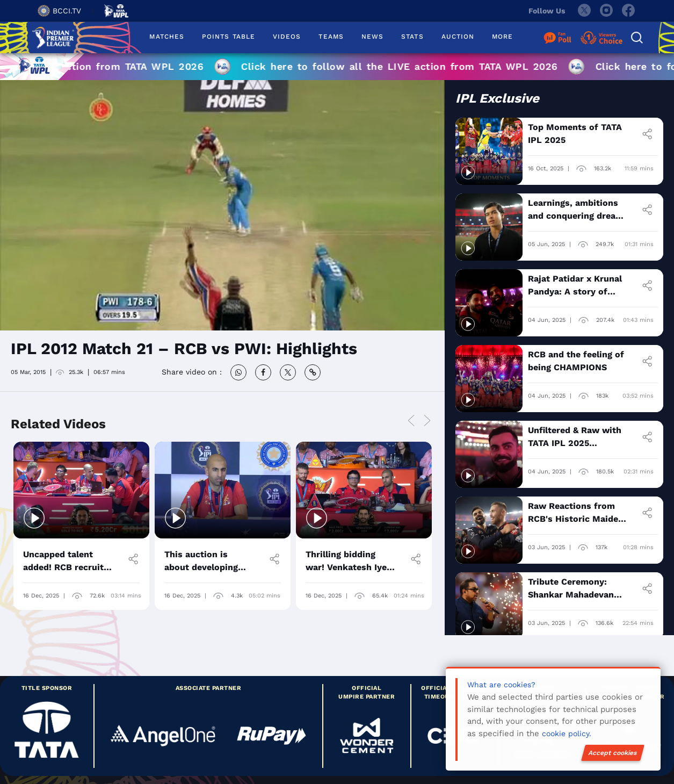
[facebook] (629, 11)
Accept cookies (613, 753)
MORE (502, 37)
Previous (411, 421)
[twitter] (584, 11)
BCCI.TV (59, 11)
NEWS (372, 37)
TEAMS (331, 37)
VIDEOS (287, 37)
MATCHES (167, 37)
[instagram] (606, 11)
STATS (412, 37)
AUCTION (458, 37)
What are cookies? (501, 685)
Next (427, 421)
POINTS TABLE (229, 37)
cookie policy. (567, 733)
